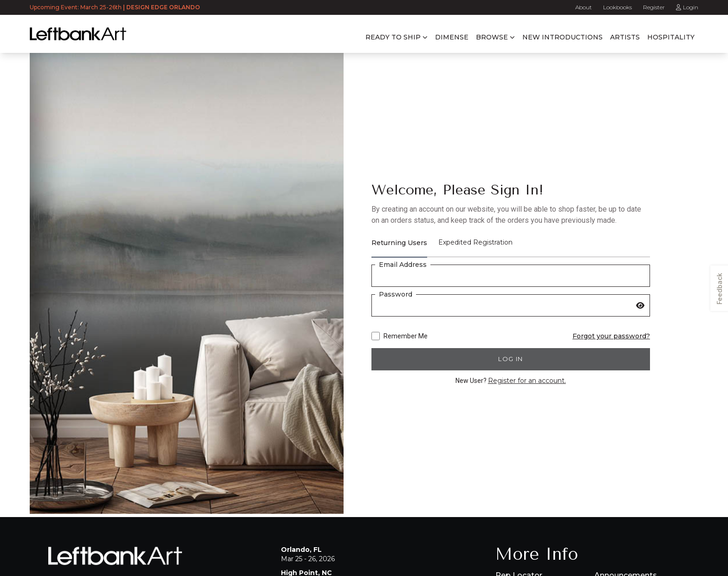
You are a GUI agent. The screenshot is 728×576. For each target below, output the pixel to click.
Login (687, 7)
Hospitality (671, 37)
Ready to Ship (393, 37)
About (584, 7)
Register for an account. (527, 381)
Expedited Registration (475, 242)
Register (654, 7)
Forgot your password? (611, 336)
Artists (625, 37)
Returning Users (399, 243)
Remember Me (400, 336)
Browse (492, 37)
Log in (510, 359)
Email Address (403, 265)
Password (396, 294)
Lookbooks (617, 7)
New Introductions (562, 37)
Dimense (452, 37)
